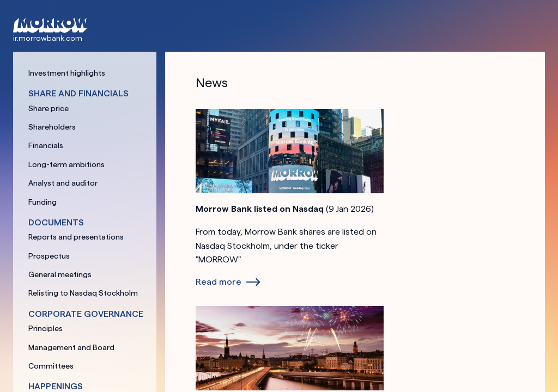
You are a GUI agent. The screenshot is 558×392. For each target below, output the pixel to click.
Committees (51, 366)
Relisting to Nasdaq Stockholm (83, 293)
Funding (43, 202)
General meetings (60, 274)
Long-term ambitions (66, 164)
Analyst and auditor (63, 183)
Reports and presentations (76, 237)
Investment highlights (67, 73)
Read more (219, 282)
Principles (46, 328)
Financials (46, 145)
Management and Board (71, 347)
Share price (48, 108)
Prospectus (49, 256)
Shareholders (52, 127)
